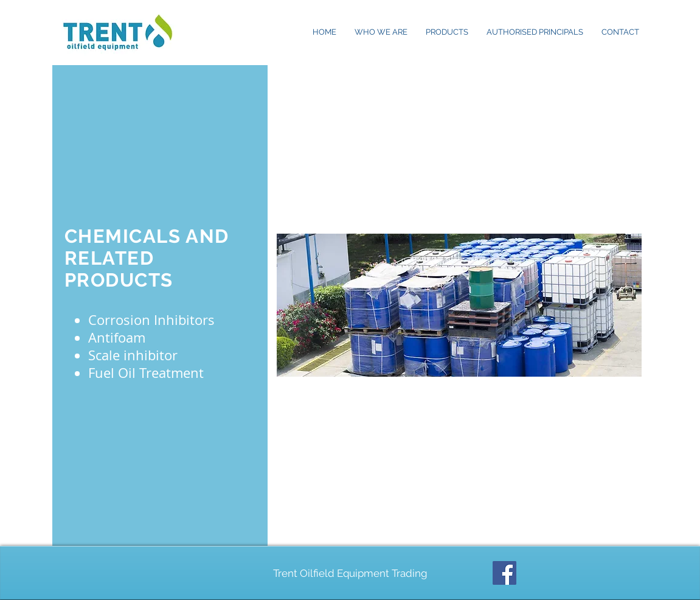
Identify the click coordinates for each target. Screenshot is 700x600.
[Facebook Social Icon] (504, 573)
